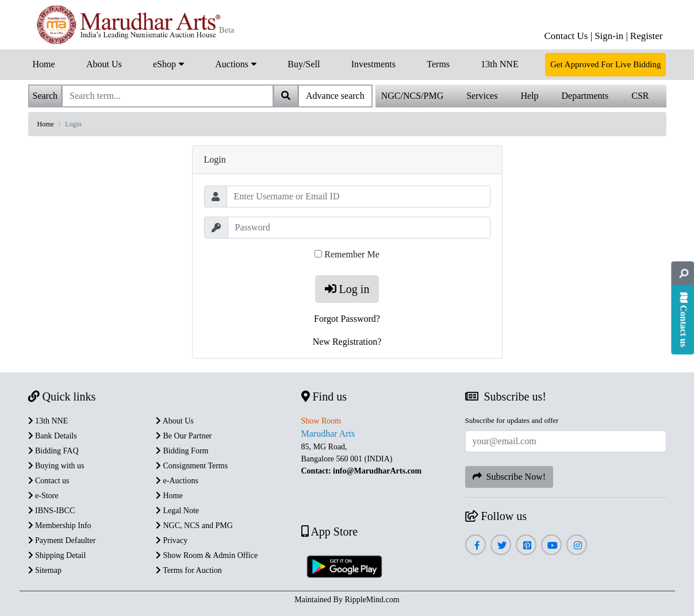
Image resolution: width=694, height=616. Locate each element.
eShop (168, 63)
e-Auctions (177, 481)
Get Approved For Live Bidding (605, 64)
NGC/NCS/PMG (412, 96)
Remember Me (352, 254)
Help (529, 96)
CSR (640, 96)
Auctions (236, 63)
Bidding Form (182, 451)
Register (647, 36)
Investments (373, 64)
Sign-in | (611, 36)
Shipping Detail (57, 555)
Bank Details (53, 436)
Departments (585, 96)
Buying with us (56, 466)
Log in (347, 289)
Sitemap (45, 570)
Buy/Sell (304, 64)
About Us (104, 64)
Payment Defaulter (62, 540)
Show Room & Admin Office (207, 555)
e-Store (43, 496)
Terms (438, 64)
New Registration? (347, 342)
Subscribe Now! (509, 477)
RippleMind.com (372, 600)
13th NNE (499, 64)
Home (44, 64)
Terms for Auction (189, 570)
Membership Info (60, 525)
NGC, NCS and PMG (194, 525)
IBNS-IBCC (52, 511)
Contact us (49, 481)
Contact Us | (568, 36)
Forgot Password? (347, 319)
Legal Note (177, 511)
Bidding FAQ (53, 451)
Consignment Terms (192, 466)
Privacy (172, 540)
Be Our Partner (184, 436)
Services (482, 96)
